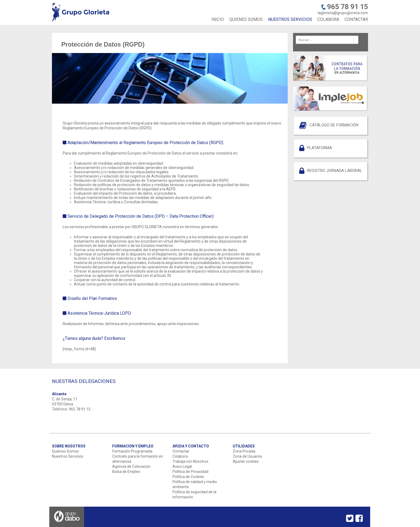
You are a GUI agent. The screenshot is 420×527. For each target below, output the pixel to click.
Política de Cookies (188, 477)
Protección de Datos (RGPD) (103, 44)
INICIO (218, 19)
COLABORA (328, 19)
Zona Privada (244, 451)
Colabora (180, 456)
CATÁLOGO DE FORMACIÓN (334, 125)
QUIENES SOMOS (246, 19)
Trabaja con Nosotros (190, 461)
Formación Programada (132, 451)
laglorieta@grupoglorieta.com (343, 13)
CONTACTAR (356, 19)
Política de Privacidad (190, 472)
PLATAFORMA (319, 148)
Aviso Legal (182, 466)
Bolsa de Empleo (126, 472)
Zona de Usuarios (247, 456)
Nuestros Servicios (68, 456)
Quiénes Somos (65, 451)
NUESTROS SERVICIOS (290, 19)
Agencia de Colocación (131, 466)
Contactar (181, 451)
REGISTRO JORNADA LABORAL (335, 171)
